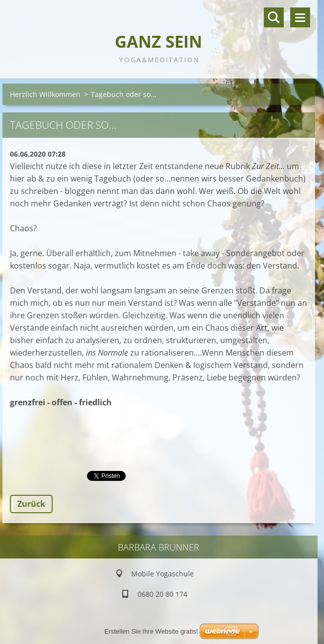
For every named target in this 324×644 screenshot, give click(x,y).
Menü (300, 17)
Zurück (31, 504)
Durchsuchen (274, 17)
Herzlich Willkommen (45, 94)
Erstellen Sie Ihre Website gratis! (151, 631)
